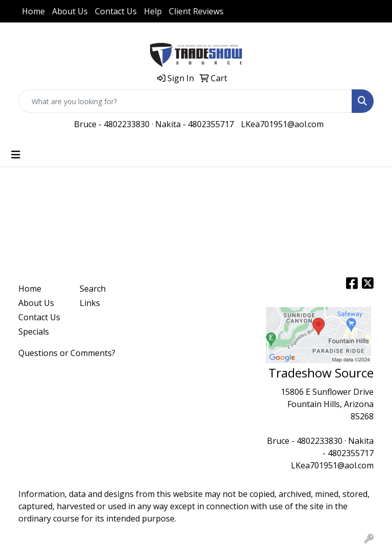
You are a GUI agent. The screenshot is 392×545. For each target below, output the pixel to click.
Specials (34, 331)
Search (93, 289)
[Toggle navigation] (16, 155)
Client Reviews (196, 11)
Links (90, 303)
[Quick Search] (185, 101)
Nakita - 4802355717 (194, 124)
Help (153, 11)
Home (33, 11)
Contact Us (116, 11)
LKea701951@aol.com (282, 124)
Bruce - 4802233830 (112, 124)
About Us (70, 11)
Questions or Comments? (67, 353)
